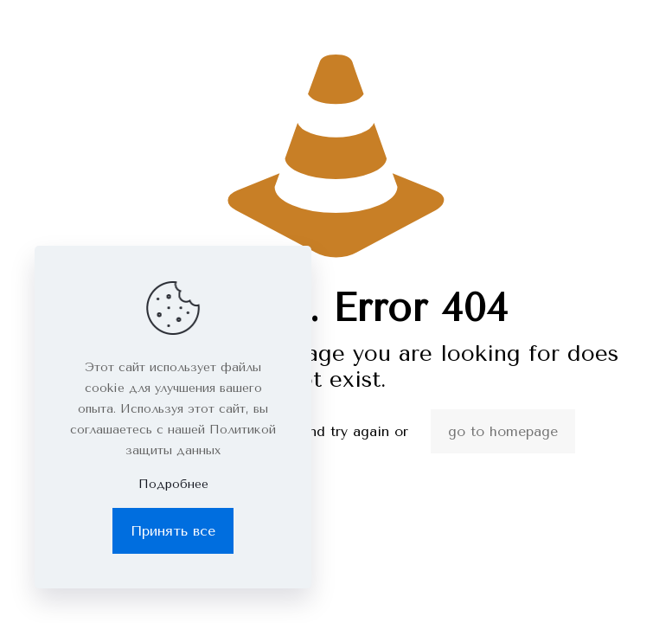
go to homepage (503, 431)
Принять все (173, 531)
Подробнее (173, 484)
